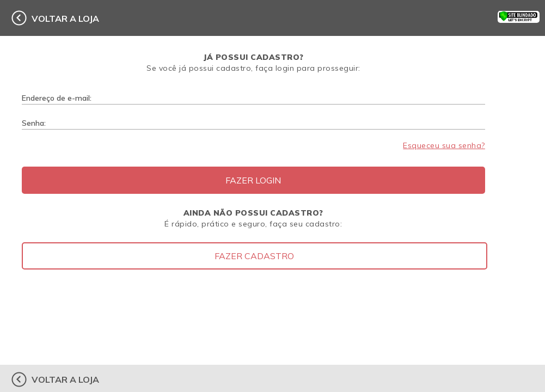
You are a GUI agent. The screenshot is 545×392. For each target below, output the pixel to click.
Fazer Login (253, 180)
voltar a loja (65, 19)
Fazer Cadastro (254, 256)
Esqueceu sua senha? (444, 145)
